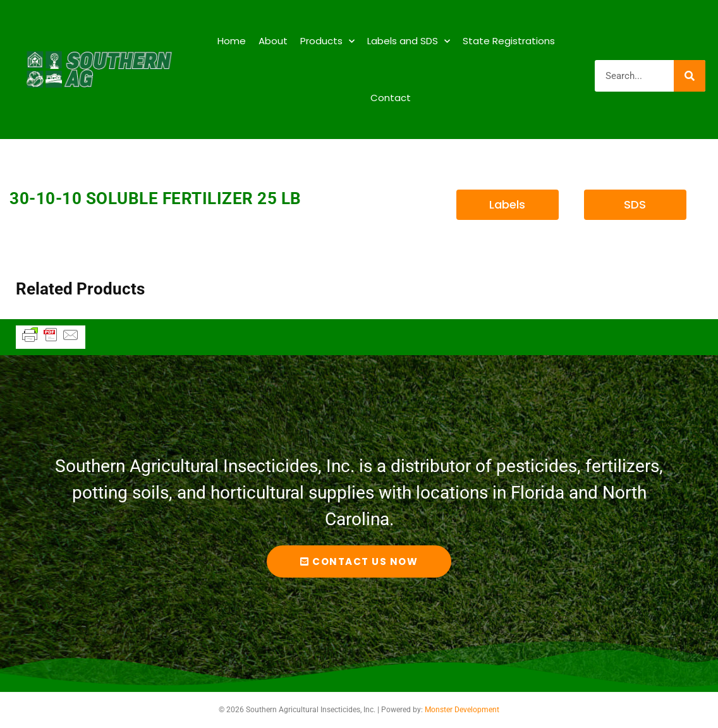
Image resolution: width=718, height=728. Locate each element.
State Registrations (509, 41)
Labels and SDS (409, 41)
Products (327, 41)
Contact (391, 98)
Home (232, 41)
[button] (508, 205)
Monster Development (462, 710)
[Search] (690, 76)
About (273, 41)
